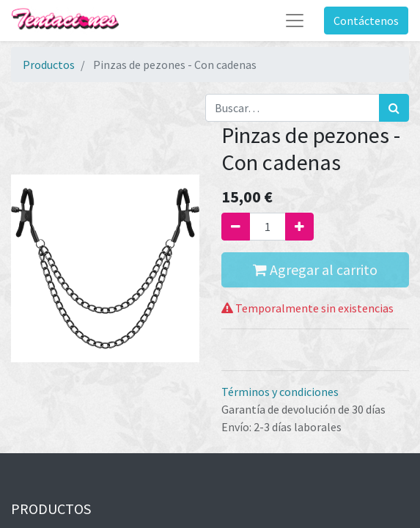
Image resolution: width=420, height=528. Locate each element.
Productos (49, 65)
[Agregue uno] (299, 227)
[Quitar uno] (236, 227)
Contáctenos (366, 21)
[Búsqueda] (394, 108)
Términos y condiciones (280, 392)
